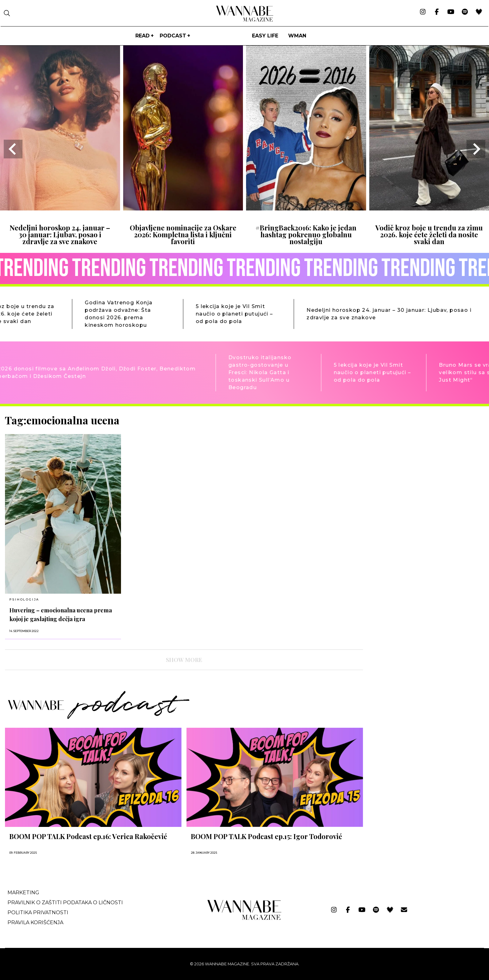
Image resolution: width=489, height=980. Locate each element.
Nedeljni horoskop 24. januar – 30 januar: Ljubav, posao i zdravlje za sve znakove (60, 235)
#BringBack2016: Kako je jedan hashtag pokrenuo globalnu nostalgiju (306, 235)
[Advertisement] (415, 458)
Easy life (265, 36)
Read (143, 36)
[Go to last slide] (13, 149)
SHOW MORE (184, 660)
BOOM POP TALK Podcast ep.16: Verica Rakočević (88, 836)
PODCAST (173, 36)
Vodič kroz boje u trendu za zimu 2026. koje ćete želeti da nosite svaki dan (429, 235)
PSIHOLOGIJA (24, 599)
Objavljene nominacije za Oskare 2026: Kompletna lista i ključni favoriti (183, 235)
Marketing (23, 893)
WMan (297, 36)
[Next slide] (476, 149)
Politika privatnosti (38, 912)
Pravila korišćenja (35, 922)
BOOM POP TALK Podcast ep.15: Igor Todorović (266, 836)
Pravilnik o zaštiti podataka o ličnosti (65, 903)
